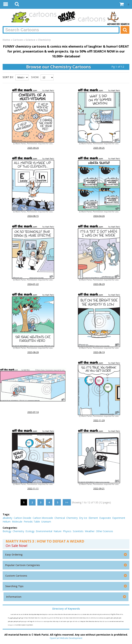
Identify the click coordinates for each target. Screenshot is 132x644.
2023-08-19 (99, 352)
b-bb (25, 614)
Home (6, 40)
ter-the (86, 621)
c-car (49, 614)
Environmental (44, 531)
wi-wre (117, 621)
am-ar (16, 614)
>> (67, 502)
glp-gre (16, 618)
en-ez (108, 614)
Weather (90, 531)
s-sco (44, 621)
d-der (85, 614)
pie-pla (119, 618)
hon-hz (37, 618)
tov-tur (97, 621)
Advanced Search (118, 24)
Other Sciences (104, 531)
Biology (7, 531)
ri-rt (36, 621)
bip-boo (34, 614)
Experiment (119, 518)
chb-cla (60, 614)
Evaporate (105, 518)
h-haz (26, 618)
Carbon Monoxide (43, 518)
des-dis (90, 614)
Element (93, 518)
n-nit (91, 618)
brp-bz (45, 614)
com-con (71, 614)
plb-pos (11, 621)
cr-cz (81, 614)
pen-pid (113, 618)
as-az (21, 614)
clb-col (65, 614)
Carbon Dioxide (22, 518)
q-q (25, 621)
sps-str (72, 621)
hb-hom (32, 618)
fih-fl (115, 614)
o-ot (100, 618)
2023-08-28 (33, 352)
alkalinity (7, 518)
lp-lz (62, 618)
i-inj (42, 618)
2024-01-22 (33, 284)
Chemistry (44, 40)
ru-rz (40, 621)
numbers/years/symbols (24, 625)
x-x (9, 625)
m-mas (66, 618)
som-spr (66, 621)
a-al (12, 614)
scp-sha (49, 621)
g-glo (12, 618)
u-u (106, 621)
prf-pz (21, 621)
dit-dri (95, 614)
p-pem (108, 618)
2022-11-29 (99, 420)
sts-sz (78, 621)
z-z (14, 625)
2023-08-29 (99, 284)
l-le (54, 618)
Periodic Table (32, 522)
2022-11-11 (33, 489)
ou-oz (104, 618)
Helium (7, 522)
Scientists (78, 531)
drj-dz (100, 614)
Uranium (46, 522)
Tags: (6, 514)
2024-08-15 (33, 216)
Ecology (30, 531)
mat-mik (73, 618)
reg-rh (32, 621)
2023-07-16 (33, 412)
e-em (104, 614)
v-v (109, 621)
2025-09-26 (33, 148)
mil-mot (79, 618)
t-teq (82, 621)
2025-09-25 (99, 148)
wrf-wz (121, 621)
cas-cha (54, 614)
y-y (11, 625)
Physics (67, 531)
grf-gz (21, 618)
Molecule (17, 522)
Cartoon (18, 40)
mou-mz (86, 618)
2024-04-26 (99, 216)
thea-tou (92, 621)
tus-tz (102, 621)
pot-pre (16, 621)
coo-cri (77, 614)
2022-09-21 (99, 489)
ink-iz (46, 618)
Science (30, 40)
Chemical (60, 518)
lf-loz (58, 618)
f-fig (112, 614)
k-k (52, 618)
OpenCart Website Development (66, 638)
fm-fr (119, 614)
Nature (58, 531)
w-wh (112, 621)
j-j (49, 618)
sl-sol (61, 621)
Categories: (10, 528)
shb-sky (55, 621)
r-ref (28, 621)
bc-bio (29, 614)
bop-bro (40, 614)
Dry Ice (83, 518)
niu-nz (96, 618)
